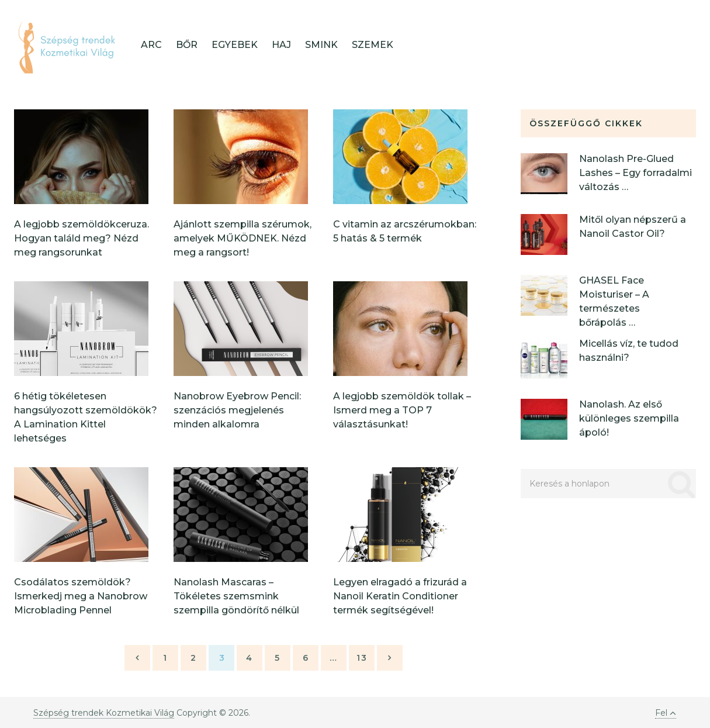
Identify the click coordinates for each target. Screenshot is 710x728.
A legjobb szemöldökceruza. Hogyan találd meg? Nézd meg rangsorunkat (82, 238)
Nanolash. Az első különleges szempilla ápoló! (629, 418)
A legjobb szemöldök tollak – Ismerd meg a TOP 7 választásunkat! (402, 410)
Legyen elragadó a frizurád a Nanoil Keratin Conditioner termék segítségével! (400, 596)
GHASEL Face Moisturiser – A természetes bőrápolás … (614, 301)
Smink (321, 45)
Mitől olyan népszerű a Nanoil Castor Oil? (633, 227)
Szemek (373, 45)
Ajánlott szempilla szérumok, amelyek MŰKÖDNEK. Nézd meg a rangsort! (243, 238)
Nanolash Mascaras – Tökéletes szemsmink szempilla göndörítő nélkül (236, 596)
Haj (281, 45)
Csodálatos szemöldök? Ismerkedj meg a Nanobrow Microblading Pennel (81, 596)
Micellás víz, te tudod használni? (629, 351)
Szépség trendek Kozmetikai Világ (104, 713)
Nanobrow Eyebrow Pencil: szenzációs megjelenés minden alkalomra (237, 410)
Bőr (187, 45)
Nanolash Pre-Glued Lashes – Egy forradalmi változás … (635, 173)
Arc (151, 45)
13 (362, 658)
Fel (665, 713)
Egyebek (235, 45)
